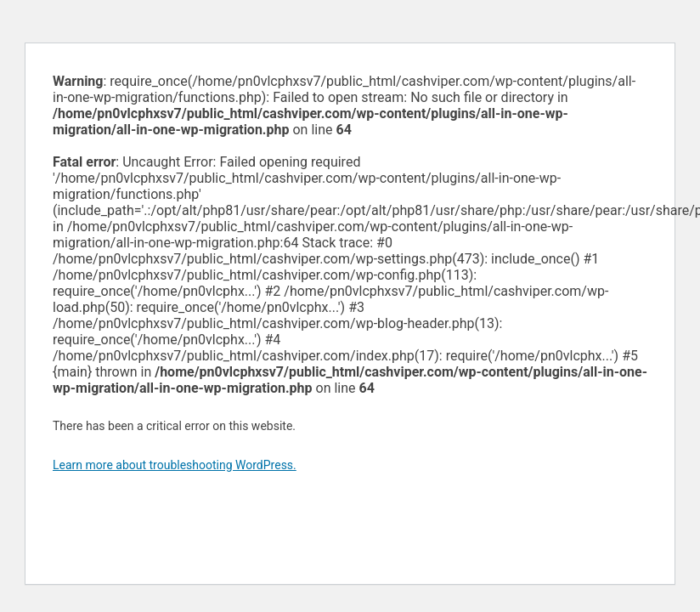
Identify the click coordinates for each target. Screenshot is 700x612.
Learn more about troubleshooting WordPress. (175, 465)
